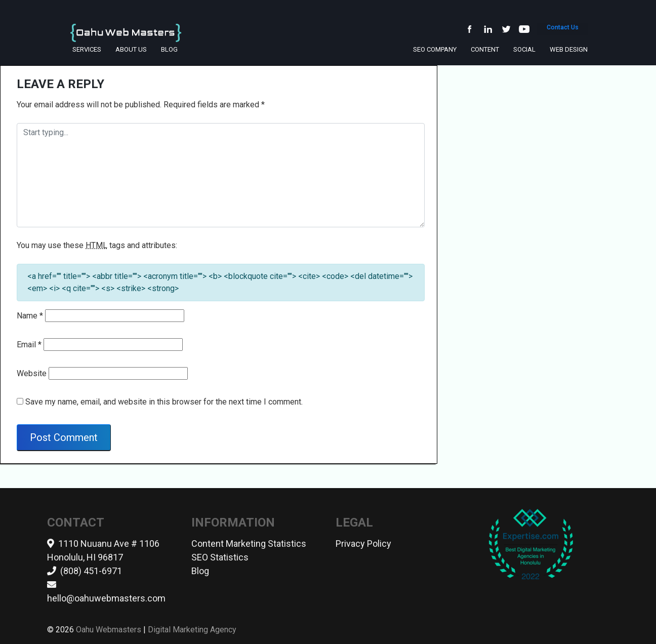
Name (30, 316)
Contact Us (562, 31)
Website (32, 373)
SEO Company (435, 49)
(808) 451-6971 (91, 571)
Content (485, 49)
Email (29, 345)
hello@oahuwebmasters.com (106, 598)
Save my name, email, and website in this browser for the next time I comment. (164, 402)
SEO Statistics (220, 557)
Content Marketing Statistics (249, 544)
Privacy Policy (363, 544)
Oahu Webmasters (109, 630)
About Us (131, 49)
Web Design (569, 49)
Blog (169, 49)
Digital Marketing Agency (192, 630)
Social (524, 49)
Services (87, 49)
